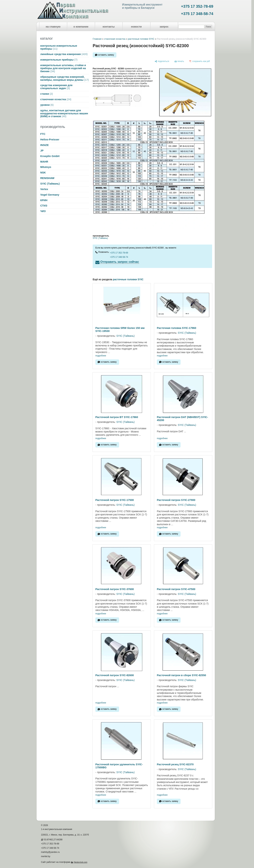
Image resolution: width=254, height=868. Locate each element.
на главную (53, 27)
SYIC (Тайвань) (50, 184)
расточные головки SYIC (141, 39)
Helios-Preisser (50, 140)
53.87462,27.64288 (53, 840)
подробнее (101, 356)
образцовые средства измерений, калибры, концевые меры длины (65, 78)
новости (136, 27)
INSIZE (44, 145)
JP (42, 151)
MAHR (44, 162)
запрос (164, 27)
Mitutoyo (46, 167)
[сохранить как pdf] (200, 61)
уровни (47, 105)
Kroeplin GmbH (50, 156)
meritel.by (46, 856)
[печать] (179, 61)
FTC (43, 134)
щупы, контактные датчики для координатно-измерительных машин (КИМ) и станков (64, 113)
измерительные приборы (59, 60)
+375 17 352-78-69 (197, 6)
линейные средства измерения (64, 54)
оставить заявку (106, 55)
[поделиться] (162, 61)
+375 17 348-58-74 (197, 14)
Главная (97, 39)
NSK (43, 173)
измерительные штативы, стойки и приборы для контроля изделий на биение (63, 68)
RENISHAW (47, 178)
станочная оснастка (56, 99)
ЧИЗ (43, 211)
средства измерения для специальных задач (56, 87)
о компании (81, 27)
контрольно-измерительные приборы (59, 47)
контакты (109, 27)
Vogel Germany (50, 195)
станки (47, 94)
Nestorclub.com (81, 862)
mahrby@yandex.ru (50, 852)
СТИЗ (44, 206)
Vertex (44, 189)
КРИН (44, 200)
